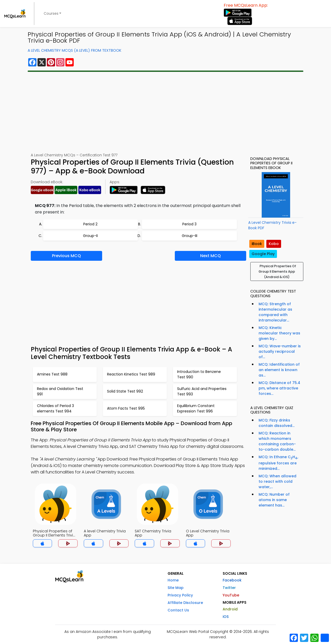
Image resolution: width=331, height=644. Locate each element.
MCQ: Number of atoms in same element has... (274, 500)
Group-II (90, 236)
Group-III (190, 236)
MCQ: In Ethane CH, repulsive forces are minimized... (278, 463)
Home (173, 580)
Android (230, 609)
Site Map (176, 588)
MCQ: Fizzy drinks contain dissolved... (277, 423)
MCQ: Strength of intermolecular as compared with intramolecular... (275, 312)
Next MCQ (210, 256)
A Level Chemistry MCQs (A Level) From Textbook (74, 50)
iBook (257, 244)
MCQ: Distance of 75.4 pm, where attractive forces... (279, 388)
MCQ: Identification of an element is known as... (279, 370)
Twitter (229, 588)
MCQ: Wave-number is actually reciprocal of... (280, 351)
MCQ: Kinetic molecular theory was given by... (279, 333)
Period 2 (90, 224)
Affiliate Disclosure (185, 603)
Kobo (274, 244)
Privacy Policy (180, 595)
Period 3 (189, 224)
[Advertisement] (165, 112)
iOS (226, 617)
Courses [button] (51, 13)
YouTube (231, 595)
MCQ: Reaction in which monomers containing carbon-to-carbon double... (277, 441)
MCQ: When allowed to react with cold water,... (277, 481)
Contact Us (178, 610)
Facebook (232, 580)
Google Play (263, 254)
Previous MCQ (66, 256)
